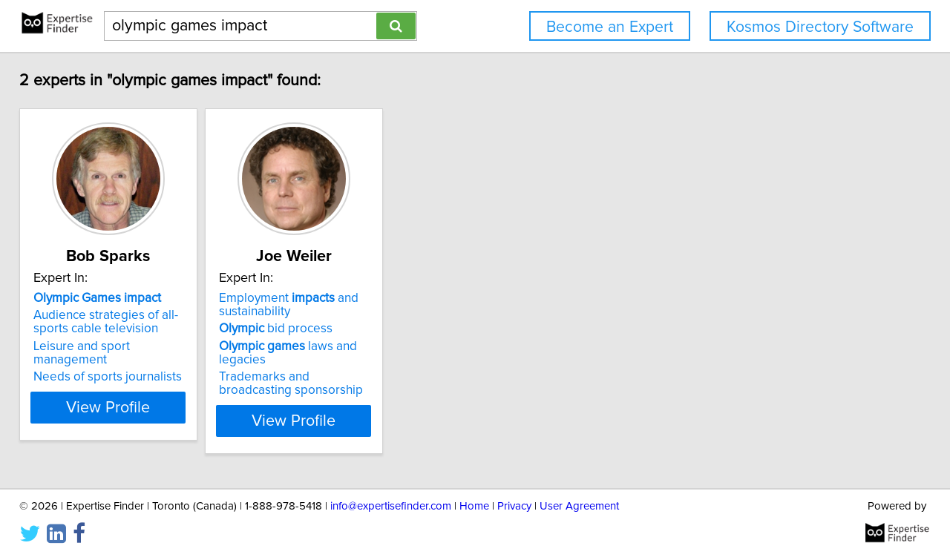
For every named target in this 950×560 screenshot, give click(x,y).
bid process (323, 329)
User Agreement (579, 506)
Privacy (514, 506)
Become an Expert (610, 27)
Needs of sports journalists (118, 363)
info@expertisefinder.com (391, 506)
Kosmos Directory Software (820, 27)
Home (474, 506)
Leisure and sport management (130, 346)
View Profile (138, 421)
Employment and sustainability (336, 305)
